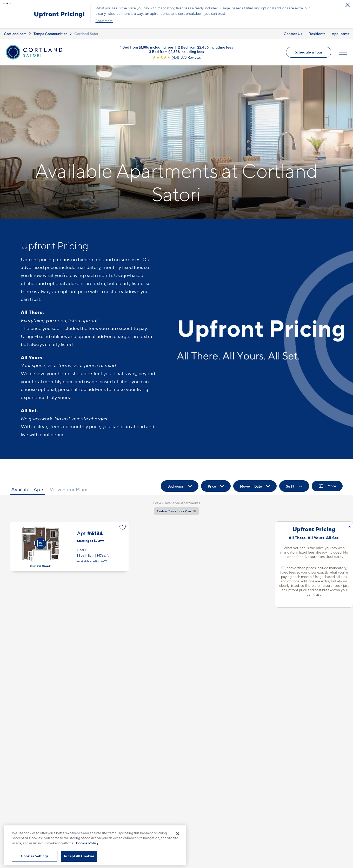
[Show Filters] (327, 486)
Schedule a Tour (309, 52)
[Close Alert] (348, 5)
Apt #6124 (69, 547)
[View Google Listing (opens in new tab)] (177, 57)
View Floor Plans (69, 489)
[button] (4, 3)
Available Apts (28, 489)
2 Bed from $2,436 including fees (205, 47)
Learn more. (104, 21)
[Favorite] (123, 527)
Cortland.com (15, 34)
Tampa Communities (50, 34)
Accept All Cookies (79, 856)
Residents (317, 34)
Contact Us (293, 34)
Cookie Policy (87, 843)
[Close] (178, 834)
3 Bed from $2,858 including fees (176, 51)
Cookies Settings (35, 856)
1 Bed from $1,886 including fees (147, 47)
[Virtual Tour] (41, 543)
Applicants (340, 34)
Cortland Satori (87, 34)
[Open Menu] (343, 52)
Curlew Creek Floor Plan (174, 511)
